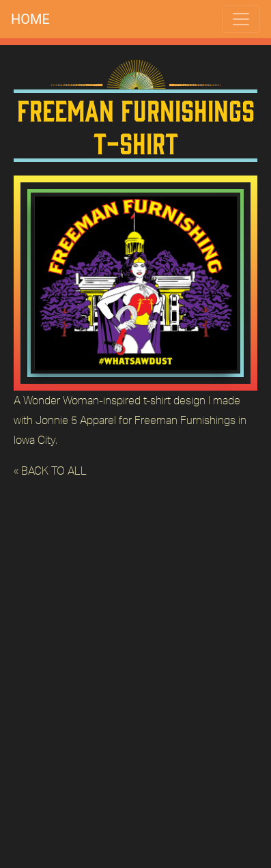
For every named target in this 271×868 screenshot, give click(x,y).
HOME (30, 19)
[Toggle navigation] (241, 19)
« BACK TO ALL (50, 471)
